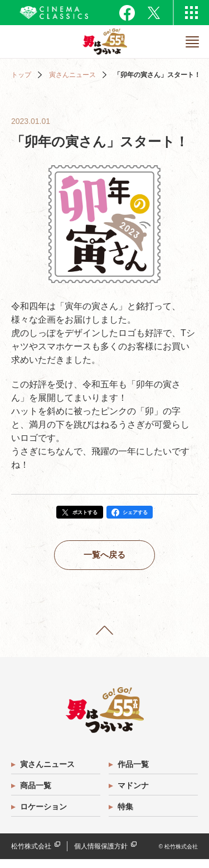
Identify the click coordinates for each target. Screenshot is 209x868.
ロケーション (45, 816)
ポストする (80, 514)
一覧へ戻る (105, 560)
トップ (21, 75)
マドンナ (134, 794)
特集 (127, 816)
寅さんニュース (72, 75)
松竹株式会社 (31, 855)
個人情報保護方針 (101, 855)
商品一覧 (37, 794)
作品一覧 (134, 773)
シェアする (142, 514)
